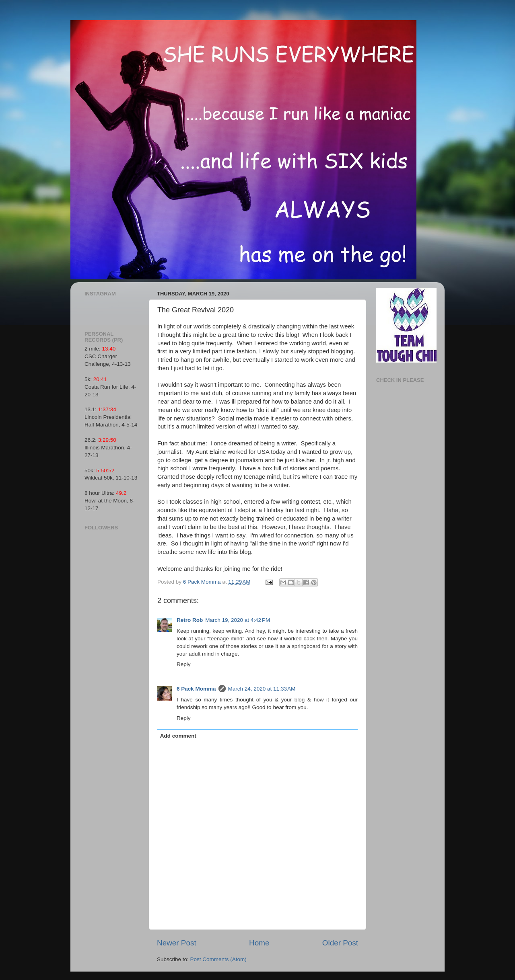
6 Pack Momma (196, 689)
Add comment (178, 736)
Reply (184, 664)
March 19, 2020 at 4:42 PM (238, 620)
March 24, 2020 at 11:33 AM (262, 689)
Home (259, 943)
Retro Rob (190, 620)
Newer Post (177, 943)
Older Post (340, 943)
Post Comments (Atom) (218, 959)
